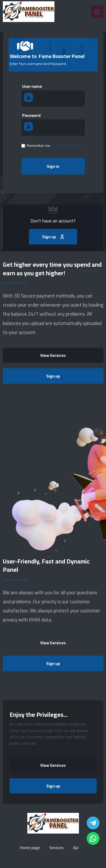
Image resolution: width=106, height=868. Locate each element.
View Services (53, 355)
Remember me (38, 146)
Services (56, 848)
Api (76, 848)
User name (32, 86)
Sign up (53, 376)
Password (31, 115)
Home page (30, 848)
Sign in (53, 166)
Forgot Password (69, 146)
